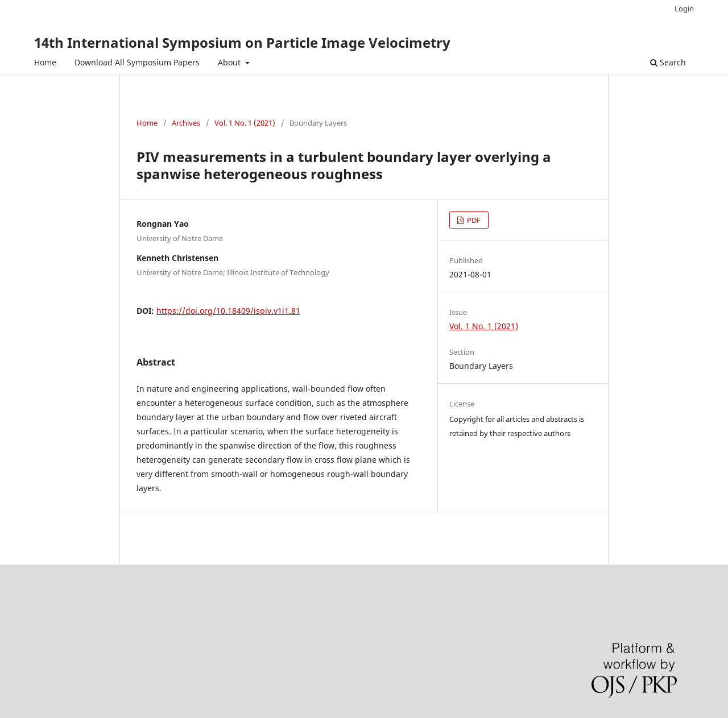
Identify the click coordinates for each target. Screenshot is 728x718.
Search (668, 62)
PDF (473, 220)
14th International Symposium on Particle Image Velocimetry (242, 42)
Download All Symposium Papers (137, 62)
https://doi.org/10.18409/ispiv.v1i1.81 (228, 311)
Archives (186, 123)
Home (45, 62)
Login (684, 9)
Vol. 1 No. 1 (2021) (245, 123)
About (230, 62)
